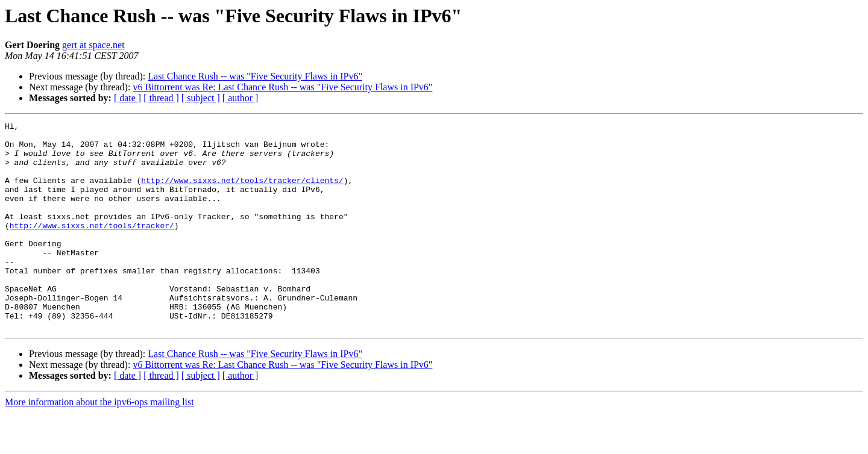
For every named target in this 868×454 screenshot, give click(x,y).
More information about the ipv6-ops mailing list (99, 443)
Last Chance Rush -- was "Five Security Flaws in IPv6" (255, 76)
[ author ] (241, 98)
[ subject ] (201, 98)
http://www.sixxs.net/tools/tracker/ (92, 247)
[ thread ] (161, 98)
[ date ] (127, 98)
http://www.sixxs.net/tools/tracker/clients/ (242, 193)
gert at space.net (93, 45)
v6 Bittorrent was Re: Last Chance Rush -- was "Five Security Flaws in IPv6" (282, 87)
